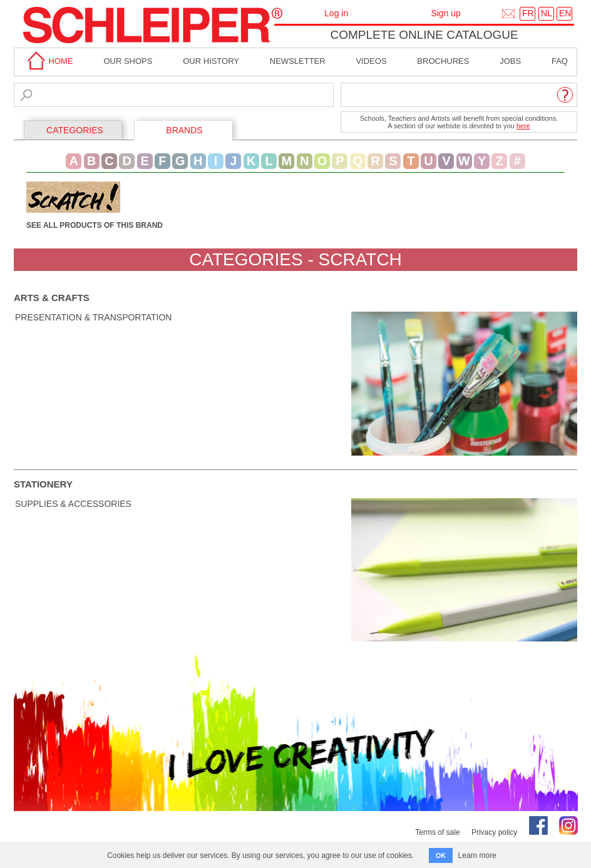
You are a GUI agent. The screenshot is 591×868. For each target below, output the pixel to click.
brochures (443, 61)
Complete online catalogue (424, 35)
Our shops (128, 61)
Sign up (445, 13)
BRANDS (184, 130)
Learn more (477, 855)
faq (560, 61)
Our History (211, 61)
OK (441, 855)
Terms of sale (437, 832)
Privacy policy (494, 832)
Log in (336, 13)
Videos (371, 61)
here (523, 126)
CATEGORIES (75, 130)
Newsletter (298, 61)
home (48, 61)
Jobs (510, 61)
